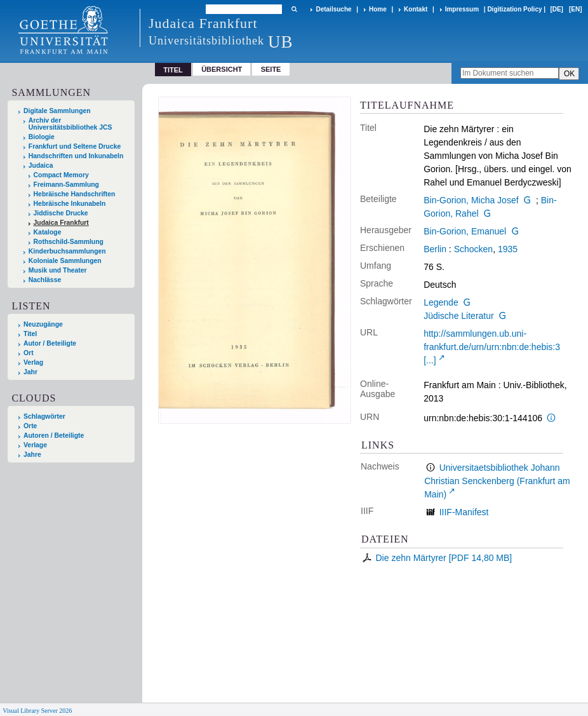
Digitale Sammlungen (57, 111)
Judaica (41, 165)
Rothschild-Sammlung (69, 242)
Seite (271, 69)
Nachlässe (45, 280)
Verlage (35, 445)
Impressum (462, 9)
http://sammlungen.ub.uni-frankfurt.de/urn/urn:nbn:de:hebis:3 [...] (492, 347)
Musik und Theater (58, 270)
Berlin (435, 249)
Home (378, 9)
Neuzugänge (43, 324)
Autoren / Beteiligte (54, 436)
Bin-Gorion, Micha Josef (471, 200)
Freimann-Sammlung (66, 185)
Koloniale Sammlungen (65, 261)
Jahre (32, 455)
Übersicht (222, 69)
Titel (30, 334)
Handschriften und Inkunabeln (76, 156)
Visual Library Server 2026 (37, 711)
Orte (30, 426)
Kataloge (48, 232)
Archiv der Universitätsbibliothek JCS (70, 124)
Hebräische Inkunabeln (70, 204)
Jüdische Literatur (459, 316)
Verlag (33, 362)
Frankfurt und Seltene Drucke (75, 146)
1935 (508, 249)
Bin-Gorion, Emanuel (465, 231)
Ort (29, 353)
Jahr (30, 372)
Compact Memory (61, 175)
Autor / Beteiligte (50, 343)
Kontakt (416, 9)
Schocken (473, 249)
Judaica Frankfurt (61, 223)
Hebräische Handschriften (75, 194)
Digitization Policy (514, 9)
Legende (441, 302)
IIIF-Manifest (464, 512)
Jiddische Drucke (61, 213)
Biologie (42, 137)
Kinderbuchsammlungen (67, 251)
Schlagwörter (44, 416)
